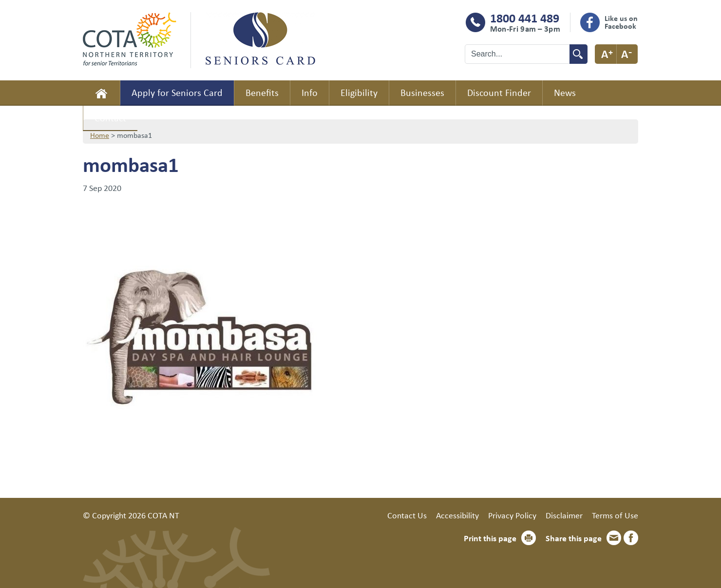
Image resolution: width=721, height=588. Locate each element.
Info (310, 92)
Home (101, 93)
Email (614, 538)
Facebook (631, 538)
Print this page (490, 538)
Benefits (262, 92)
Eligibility (359, 92)
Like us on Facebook (621, 22)
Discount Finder (499, 92)
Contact (110, 118)
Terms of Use (615, 515)
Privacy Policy (512, 515)
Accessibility (457, 515)
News (565, 92)
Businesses (422, 92)
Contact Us (407, 515)
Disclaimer (564, 515)
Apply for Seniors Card (177, 92)
